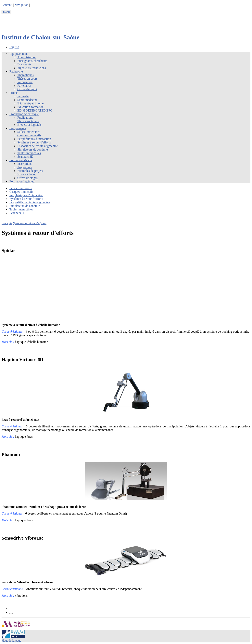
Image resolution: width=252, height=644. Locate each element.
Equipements (18, 128)
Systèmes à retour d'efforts (34, 142)
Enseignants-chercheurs (32, 61)
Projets (14, 93)
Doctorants (24, 64)
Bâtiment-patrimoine (30, 103)
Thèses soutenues (28, 121)
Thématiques (25, 75)
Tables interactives (29, 153)
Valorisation (25, 82)
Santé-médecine (27, 100)
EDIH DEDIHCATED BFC (35, 110)
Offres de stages (27, 178)
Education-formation (30, 107)
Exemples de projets (30, 171)
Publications (25, 118)
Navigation (21, 5)
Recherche (16, 71)
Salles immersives (29, 132)
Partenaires (24, 86)
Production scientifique (24, 114)
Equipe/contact (19, 54)
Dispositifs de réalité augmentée (38, 146)
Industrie (23, 96)
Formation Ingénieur (22, 181)
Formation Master (21, 160)
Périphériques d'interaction (34, 139)
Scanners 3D (25, 157)
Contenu (7, 5)
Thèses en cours (27, 79)
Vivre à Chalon (27, 174)
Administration (27, 57)
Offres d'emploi (27, 89)
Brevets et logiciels (29, 125)
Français (7, 223)
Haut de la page (11, 641)
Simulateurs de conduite (33, 149)
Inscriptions (25, 164)
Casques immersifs (29, 135)
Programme (25, 167)
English (14, 47)
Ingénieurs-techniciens (32, 68)
